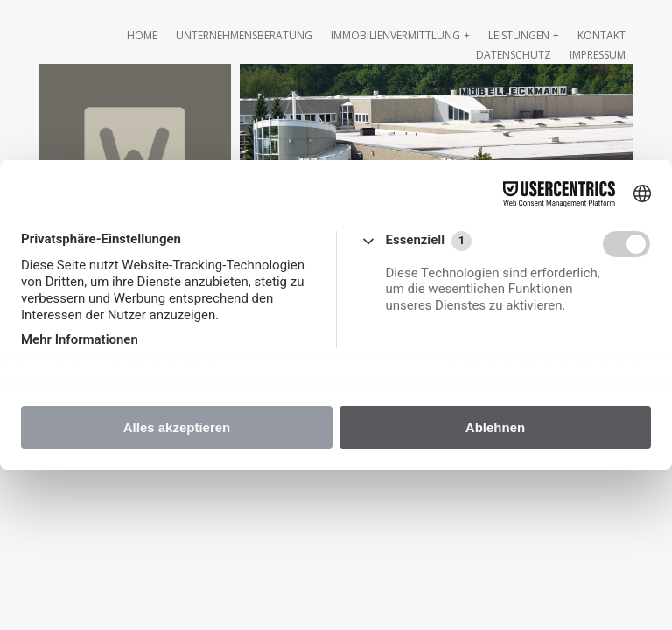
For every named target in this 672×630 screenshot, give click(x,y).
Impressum (598, 55)
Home (142, 35)
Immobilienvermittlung (395, 35)
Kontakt (602, 35)
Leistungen (519, 35)
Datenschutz (514, 55)
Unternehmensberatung (244, 35)
